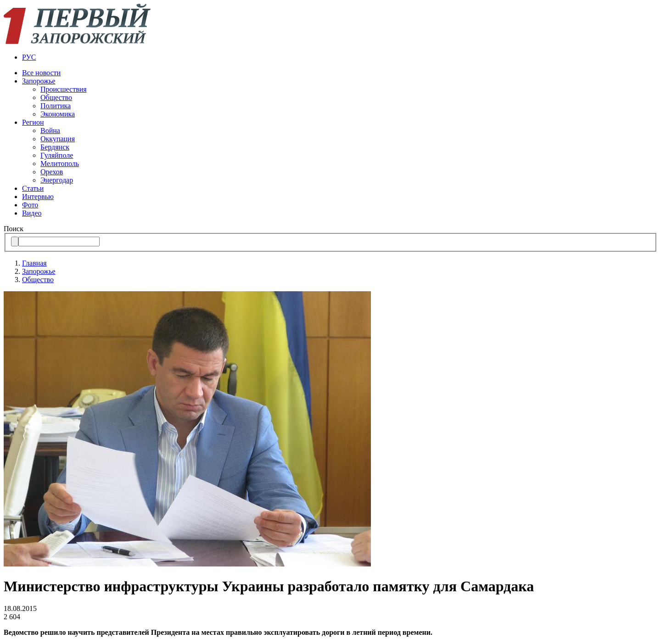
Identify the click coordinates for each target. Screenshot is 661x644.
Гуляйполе (57, 155)
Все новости (41, 73)
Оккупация (58, 139)
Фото (30, 205)
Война (50, 130)
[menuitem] (340, 57)
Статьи (33, 188)
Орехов (52, 172)
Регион (33, 122)
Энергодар (57, 180)
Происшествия (64, 89)
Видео (32, 213)
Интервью (38, 197)
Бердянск (55, 147)
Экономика (58, 114)
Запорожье (39, 81)
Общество (56, 97)
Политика (56, 106)
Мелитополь (60, 164)
